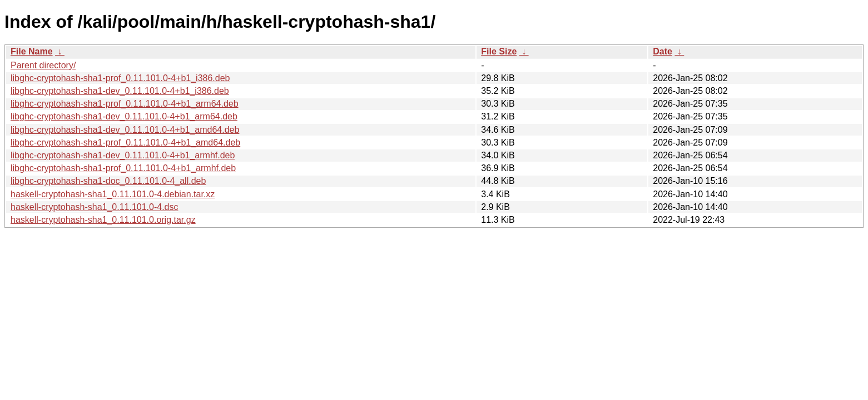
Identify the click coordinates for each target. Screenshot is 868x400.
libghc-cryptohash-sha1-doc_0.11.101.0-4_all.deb (108, 181)
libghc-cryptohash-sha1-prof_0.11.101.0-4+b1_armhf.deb (123, 168)
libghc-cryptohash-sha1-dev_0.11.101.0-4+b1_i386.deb (120, 91)
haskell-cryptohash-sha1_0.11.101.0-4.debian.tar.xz (113, 194)
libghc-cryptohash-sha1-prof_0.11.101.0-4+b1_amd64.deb (125, 142)
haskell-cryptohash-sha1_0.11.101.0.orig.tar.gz (103, 220)
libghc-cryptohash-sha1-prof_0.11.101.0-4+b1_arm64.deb (125, 104)
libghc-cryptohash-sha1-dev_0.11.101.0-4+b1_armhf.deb (123, 155)
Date (663, 51)
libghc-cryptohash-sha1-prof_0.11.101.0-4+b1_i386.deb (120, 78)
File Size (499, 51)
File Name (32, 51)
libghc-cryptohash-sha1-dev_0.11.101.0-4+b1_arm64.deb (124, 116)
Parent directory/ (43, 65)
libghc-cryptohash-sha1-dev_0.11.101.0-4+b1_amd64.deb (125, 130)
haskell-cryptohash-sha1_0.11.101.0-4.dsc (95, 207)
